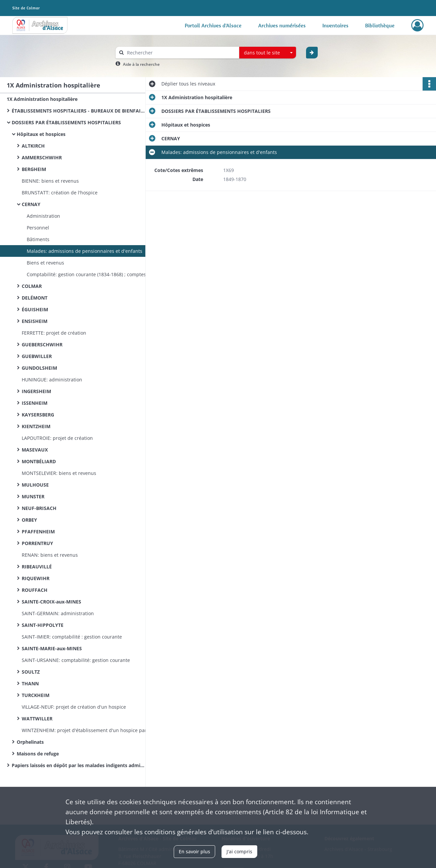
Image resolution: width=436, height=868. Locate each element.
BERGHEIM (34, 169)
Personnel (38, 228)
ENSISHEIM (35, 321)
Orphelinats (30, 742)
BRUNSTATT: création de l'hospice (60, 193)
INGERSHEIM (36, 391)
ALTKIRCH (33, 146)
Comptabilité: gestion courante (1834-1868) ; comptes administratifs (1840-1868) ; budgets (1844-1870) (94, 274)
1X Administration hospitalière (42, 99)
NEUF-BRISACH (39, 508)
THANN (30, 683)
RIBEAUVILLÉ (37, 567)
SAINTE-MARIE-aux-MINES (52, 648)
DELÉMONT (35, 298)
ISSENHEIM (35, 403)
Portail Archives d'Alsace (213, 25)
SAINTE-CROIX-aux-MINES (51, 602)
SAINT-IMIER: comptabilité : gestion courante (72, 637)
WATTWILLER (37, 719)
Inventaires (335, 25)
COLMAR (32, 286)
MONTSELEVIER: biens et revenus (59, 473)
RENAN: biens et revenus (50, 555)
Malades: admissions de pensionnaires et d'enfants (85, 251)
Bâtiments (38, 239)
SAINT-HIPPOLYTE (43, 625)
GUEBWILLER (37, 356)
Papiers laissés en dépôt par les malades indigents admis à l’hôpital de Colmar (79, 765)
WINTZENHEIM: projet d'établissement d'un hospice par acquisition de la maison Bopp (89, 730)
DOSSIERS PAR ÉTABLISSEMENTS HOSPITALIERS (66, 122)
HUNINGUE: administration (52, 380)
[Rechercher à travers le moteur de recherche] (181, 53)
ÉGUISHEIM (35, 309)
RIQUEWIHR (36, 578)
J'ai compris (239, 851)
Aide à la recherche (141, 64)
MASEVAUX (35, 450)
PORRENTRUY (37, 543)
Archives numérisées (282, 25)
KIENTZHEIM (36, 426)
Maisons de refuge (38, 754)
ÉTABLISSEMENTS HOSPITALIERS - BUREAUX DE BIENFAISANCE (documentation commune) (79, 111)
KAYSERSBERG (38, 415)
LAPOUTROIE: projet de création (57, 438)
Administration (43, 216)
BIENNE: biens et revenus (50, 181)
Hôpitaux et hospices (41, 134)
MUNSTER (33, 496)
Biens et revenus (45, 263)
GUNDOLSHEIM (39, 368)
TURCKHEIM (36, 695)
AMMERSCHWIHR (42, 157)
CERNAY (31, 204)
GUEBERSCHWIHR (42, 344)
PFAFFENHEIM (38, 532)
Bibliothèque (380, 25)
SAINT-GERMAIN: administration (58, 613)
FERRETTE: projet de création (54, 333)
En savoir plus (194, 851)
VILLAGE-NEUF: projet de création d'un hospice (74, 707)
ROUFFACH (35, 590)
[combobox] (268, 53)
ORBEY (29, 520)
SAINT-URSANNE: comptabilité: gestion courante (76, 660)
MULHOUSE (35, 485)
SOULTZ (31, 672)
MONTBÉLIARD (39, 461)
